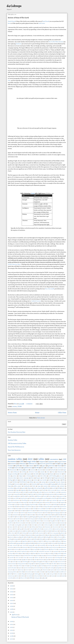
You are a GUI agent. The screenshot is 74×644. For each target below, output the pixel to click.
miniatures (25, 547)
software (20, 566)
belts (14, 517)
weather (17, 578)
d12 (59, 525)
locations (53, 543)
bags (55, 515)
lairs (42, 500)
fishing (64, 531)
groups (17, 537)
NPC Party (31, 511)
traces (30, 509)
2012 (12, 630)
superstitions (63, 507)
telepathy (49, 572)
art (35, 515)
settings (30, 564)
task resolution (28, 572)
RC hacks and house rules (59, 468)
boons (60, 517)
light (34, 543)
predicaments (13, 556)
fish (60, 531)
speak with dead (61, 566)
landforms (12, 543)
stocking (24, 472)
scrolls (39, 505)
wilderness (22, 464)
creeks (28, 525)
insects (37, 541)
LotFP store (42, 23)
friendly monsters (39, 533)
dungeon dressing (44, 484)
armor (37, 482)
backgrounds (44, 474)
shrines (36, 476)
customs (54, 525)
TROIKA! (15, 482)
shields (55, 505)
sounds (42, 566)
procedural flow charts (28, 556)
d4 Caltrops (14, 6)
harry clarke (16, 498)
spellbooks (47, 488)
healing (47, 537)
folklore (33, 496)
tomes (42, 574)
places (30, 553)
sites (9, 566)
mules (11, 549)
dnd (56, 464)
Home (37, 413)
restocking (57, 558)
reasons (31, 558)
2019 (12, 606)
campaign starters (60, 519)
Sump (33, 193)
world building (53, 476)
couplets (23, 525)
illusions (64, 539)
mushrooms (54, 486)
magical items (62, 462)
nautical (29, 549)
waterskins (11, 578)
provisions (59, 556)
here (9, 23)
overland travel (33, 551)
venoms (48, 576)
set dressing (28, 476)
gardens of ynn (18, 535)
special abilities (28, 507)
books (24, 492)
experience (52, 494)
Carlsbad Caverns (36, 301)
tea (45, 572)
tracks (34, 509)
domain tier (59, 474)
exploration (20, 531)
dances (11, 527)
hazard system (24, 498)
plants (27, 470)
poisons (49, 553)
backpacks (50, 515)
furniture (51, 496)
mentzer (46, 486)
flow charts (12, 533)
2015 (12, 624)
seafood (44, 562)
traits (63, 488)
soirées (26, 566)
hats (37, 537)
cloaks (56, 521)
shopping (40, 564)
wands (63, 576)
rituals (16, 505)
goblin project (17, 486)
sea (43, 505)
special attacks (27, 568)
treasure (10, 466)
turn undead (29, 576)
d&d (23, 494)
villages (55, 480)
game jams (10, 535)
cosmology (17, 525)
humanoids (52, 539)
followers (39, 496)
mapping (30, 545)
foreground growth (59, 478)
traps (17, 490)
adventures (11, 492)
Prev (9, 432)
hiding (21, 539)
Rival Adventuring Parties (45, 511)
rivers (27, 560)
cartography (32, 521)
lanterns (24, 543)
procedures (11, 488)
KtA (26, 511)
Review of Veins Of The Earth (18, 18)
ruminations (57, 560)
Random (13, 432)
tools (50, 480)
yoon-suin (62, 476)
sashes (14, 562)
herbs (31, 498)
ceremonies (46, 521)
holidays (41, 539)
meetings (50, 545)
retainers (10, 505)
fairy (31, 531)
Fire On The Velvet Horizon (56, 42)
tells (59, 488)
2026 (12, 586)
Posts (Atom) (41, 418)
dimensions (48, 527)
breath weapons (31, 519)
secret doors (48, 505)
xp (42, 578)
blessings (28, 517)
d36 (62, 525)
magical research (12, 502)
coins (65, 521)
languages (18, 543)
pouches (59, 553)
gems (48, 535)
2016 (12, 621)
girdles (60, 535)
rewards (18, 560)
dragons (38, 478)
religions (29, 488)
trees (18, 576)
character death (48, 492)
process (38, 556)
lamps (65, 541)
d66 (65, 525)
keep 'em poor (49, 541)
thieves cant (16, 574)
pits (25, 553)
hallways (32, 537)
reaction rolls (55, 502)
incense (19, 541)
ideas (42, 468)
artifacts (40, 515)
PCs (9, 482)
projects (41, 502)
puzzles (18, 488)
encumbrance (58, 529)
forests (45, 496)
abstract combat (60, 490)
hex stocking (45, 498)
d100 (30, 459)
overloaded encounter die (45, 551)
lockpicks (59, 543)
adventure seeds (31, 513)
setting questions (22, 564)
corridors (10, 525)
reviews (15, 406)
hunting (58, 539)
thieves (17, 509)
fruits (46, 533)
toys (46, 574)
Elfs (63, 480)
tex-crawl (12, 509)
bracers (24, 519)
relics (44, 558)
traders (59, 574)
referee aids (38, 558)
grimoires (12, 537)
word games (37, 578)
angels (22, 515)
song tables (32, 566)
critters (33, 525)
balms (59, 515)
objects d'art (54, 549)
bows (29, 492)
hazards (42, 537)
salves (9, 562)
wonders (53, 509)
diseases (62, 527)
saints (63, 560)
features (42, 531)
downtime (34, 484)
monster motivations (53, 547)
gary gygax (37, 535)
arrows (31, 515)
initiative (32, 541)
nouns (41, 549)
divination (10, 529)
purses (64, 556)
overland (62, 486)
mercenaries (11, 547)
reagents (62, 502)
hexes (59, 466)
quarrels (12, 558)
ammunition (16, 515)
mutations (16, 549)
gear (44, 466)
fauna (14, 496)
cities (48, 472)
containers (62, 523)
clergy (52, 521)
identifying (24, 500)
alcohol (46, 513)
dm (23, 484)
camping (10, 521)
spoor (35, 507)
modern (45, 547)
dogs (20, 529)
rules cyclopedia (38, 488)
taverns (41, 572)
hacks (27, 537)
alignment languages (55, 513)
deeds (28, 527)
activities (23, 513)
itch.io (42, 541)
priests (19, 556)
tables (41, 459)
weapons (29, 474)
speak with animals (50, 566)
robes (36, 560)
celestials (39, 521)
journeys (31, 500)
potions (15, 476)
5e (15, 511)
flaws (24, 496)
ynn (45, 578)
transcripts (11, 490)
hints (26, 539)
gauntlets (43, 535)
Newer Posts (12, 413)
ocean (60, 549)
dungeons (42, 462)
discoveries (55, 527)
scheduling (25, 562)
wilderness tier (33, 464)
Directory (19, 432)
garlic (25, 535)
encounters (54, 459)
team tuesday (43, 480)
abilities (31, 482)
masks (36, 545)
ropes (47, 560)
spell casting (51, 568)
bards (63, 515)
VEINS (20, 406)
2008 (12, 636)
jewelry (22, 480)
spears (20, 568)
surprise (52, 570)
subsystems (45, 570)
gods (56, 496)
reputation (50, 558)
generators (51, 466)
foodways (24, 533)
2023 (12, 595)
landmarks (27, 486)
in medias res (12, 541)
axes (44, 515)
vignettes (23, 490)
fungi (9, 486)
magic (62, 464)
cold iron (11, 523)
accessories (16, 513)
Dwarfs (44, 490)
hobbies (60, 498)
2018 (12, 609)
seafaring (38, 562)
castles (40, 492)
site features (62, 564)
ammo (9, 515)
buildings (34, 492)
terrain (55, 572)
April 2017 (15, 615)
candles (21, 521)
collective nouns (19, 523)
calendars (52, 519)
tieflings (23, 574)
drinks (46, 494)
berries (18, 517)
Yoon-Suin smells (50, 289)
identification (16, 500)
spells (17, 466)
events (59, 470)
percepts (62, 551)
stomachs (10, 570)
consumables (17, 494)
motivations (63, 547)
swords (54, 488)
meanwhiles (43, 545)
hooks (16, 480)
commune (47, 523)
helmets (53, 537)
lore (46, 500)
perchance (10, 553)
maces (65, 543)
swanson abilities (60, 570)
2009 (12, 633)
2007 (12, 639)
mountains (29, 480)
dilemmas (41, 527)
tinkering (37, 574)
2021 (12, 600)
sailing (25, 505)
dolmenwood (61, 472)
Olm (9, 80)
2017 (12, 612)
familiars (36, 531)
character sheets (12, 478)
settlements (16, 472)
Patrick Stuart (12, 21)
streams (22, 570)
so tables (14, 566)
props (42, 556)
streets (27, 570)
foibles (18, 533)
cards (26, 521)
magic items (31, 461)
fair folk (45, 478)
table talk (21, 572)
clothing (10, 484)
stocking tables (46, 507)
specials (44, 568)
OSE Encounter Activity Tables (17, 443)
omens (30, 502)
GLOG (22, 511)
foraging (53, 484)
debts (16, 527)
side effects (47, 564)
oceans (64, 549)
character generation (46, 464)
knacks (37, 500)
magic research (13, 545)
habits (9, 498)
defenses (34, 527)
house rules (18, 468)
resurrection (11, 560)
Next (24, 432)
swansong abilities (12, 572)
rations (25, 558)
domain (28, 484)
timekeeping (30, 574)
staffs (39, 507)
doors (32, 478)
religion (21, 476)
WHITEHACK (23, 482)
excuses (14, 531)
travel (63, 574)
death (27, 494)
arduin (26, 515)
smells (20, 507)
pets (22, 553)
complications (54, 523)
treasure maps (11, 576)
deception (22, 527)
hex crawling (37, 498)
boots (65, 517)
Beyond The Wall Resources (16, 447)
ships (60, 505)
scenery (19, 562)
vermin (53, 576)
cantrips (43, 482)
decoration (17, 484)
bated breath (46, 21)
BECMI (36, 468)
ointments (12, 551)
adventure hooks (33, 472)
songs (38, 566)
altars (63, 513)
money (25, 502)
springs (57, 568)
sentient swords (61, 562)
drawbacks (39, 529)
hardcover (19, 44)
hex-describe (53, 498)
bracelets (18, 519)
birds (23, 517)
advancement (13, 470)
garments (30, 535)
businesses (45, 519)
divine (16, 529)
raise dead (18, 558)
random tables (15, 459)
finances (56, 531)
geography (54, 535)
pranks (64, 553)
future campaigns (54, 533)
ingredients (25, 541)
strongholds (55, 507)
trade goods (52, 574)
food (50, 478)
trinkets (23, 576)
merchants (18, 547)
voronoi (58, 576)
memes (56, 545)
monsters (13, 464)
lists (48, 543)
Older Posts (62, 413)
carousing (50, 482)
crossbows (39, 525)
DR (18, 511)
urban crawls (37, 576)
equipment (51, 462)
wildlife (31, 578)
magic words (23, 545)
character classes (60, 482)
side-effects (54, 564)
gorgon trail (62, 496)
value (43, 576)
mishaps (39, 547)
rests (63, 558)
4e (60, 480)
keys (55, 541)
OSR (36, 511)
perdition (17, 553)
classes (52, 474)
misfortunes (32, 547)
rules (51, 560)
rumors (31, 466)
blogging (34, 517)
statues (63, 568)
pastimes (56, 551)
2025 (12, 589)
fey (52, 531)
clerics (24, 466)
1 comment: (29, 404)
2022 (12, 597)
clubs (61, 521)
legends (30, 543)
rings (22, 560)
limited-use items (41, 543)
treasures (22, 474)
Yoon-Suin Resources (14, 450)
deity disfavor (39, 494)
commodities (34, 523)
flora (28, 496)
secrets (49, 562)
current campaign (24, 478)
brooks (39, 519)
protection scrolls (50, 556)
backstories (18, 492)
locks (34, 486)
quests (23, 488)
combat (27, 523)
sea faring (32, 562)
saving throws (32, 505)
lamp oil (60, 541)
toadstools (24, 509)
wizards (47, 509)
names (48, 468)
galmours (62, 533)
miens (20, 502)
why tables (36, 474)
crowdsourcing (47, 525)
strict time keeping (36, 570)
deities (32, 494)
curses (47, 470)
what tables (43, 476)
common (41, 523)
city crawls (56, 492)
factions (58, 494)
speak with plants (12, 568)
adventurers (40, 513)
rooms (21, 505)
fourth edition (61, 484)
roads (31, 560)
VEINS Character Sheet (14, 264)
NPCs (38, 466)
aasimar (59, 511)
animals (42, 472)
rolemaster (41, 560)
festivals (47, 531)
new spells (35, 549)
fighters (19, 496)
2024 (12, 592)
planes (34, 553)
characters (40, 470)
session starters (12, 564)
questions (47, 502)
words (58, 509)
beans (9, 517)
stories (16, 570)
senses (54, 562)
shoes (35, 564)
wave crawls (40, 509)
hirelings (10, 480)
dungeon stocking (13, 474)
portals (35, 502)
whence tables (24, 578)
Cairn (39, 490)
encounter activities (48, 529)
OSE (21, 461)
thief (10, 574)
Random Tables (13, 440)
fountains (31, 533)
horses (46, 539)
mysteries (23, 549)
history (30, 539)
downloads (32, 529)
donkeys (25, 529)
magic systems (53, 500)
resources (33, 470)
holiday (36, 539)
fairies (26, 531)
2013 (12, 627)
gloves (65, 535)
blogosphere (41, 517)
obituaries (46, 549)
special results (36, 568)
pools (54, 553)
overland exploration (22, 551)
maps (39, 486)
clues (53, 472)
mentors (62, 545)
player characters (42, 553)
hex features (59, 537)
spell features (28, 468)
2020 (12, 603)
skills (16, 507)
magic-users (61, 500)
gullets (22, 537)
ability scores (51, 490)
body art (47, 517)
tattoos (36, 572)
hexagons (16, 539)
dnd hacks (53, 470)
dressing (21, 470)
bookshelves (54, 517)
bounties (11, 519)
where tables (32, 490)
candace (16, 521)
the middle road (62, 572)
